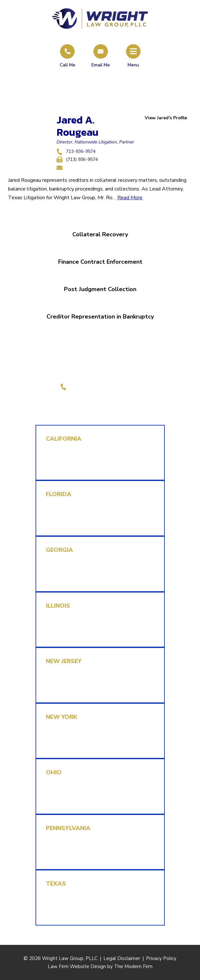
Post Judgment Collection (100, 289)
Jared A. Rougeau (78, 126)
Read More (130, 198)
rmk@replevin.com (68, 690)
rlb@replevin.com (67, 912)
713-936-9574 (81, 151)
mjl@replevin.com (67, 578)
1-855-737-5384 (67, 458)
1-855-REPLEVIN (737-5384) (104, 387)
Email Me (101, 65)
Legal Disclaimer (122, 958)
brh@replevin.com (67, 523)
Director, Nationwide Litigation (87, 142)
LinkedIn (106, 401)
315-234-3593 (64, 681)
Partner (127, 142)
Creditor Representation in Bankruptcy (100, 317)
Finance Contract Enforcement (100, 262)
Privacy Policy (161, 958)
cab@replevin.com (68, 467)
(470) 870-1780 (66, 570)
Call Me (68, 65)
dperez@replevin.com (72, 634)
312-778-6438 (64, 625)
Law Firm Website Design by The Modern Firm (100, 966)
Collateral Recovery (100, 234)
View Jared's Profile (166, 118)
